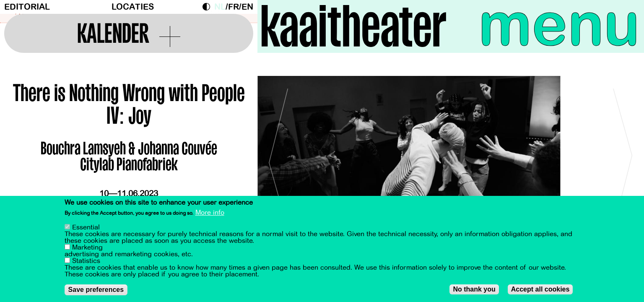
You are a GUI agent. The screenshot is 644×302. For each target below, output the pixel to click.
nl (220, 7)
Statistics (86, 261)
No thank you (474, 289)
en (247, 7)
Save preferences (96, 290)
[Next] (623, 159)
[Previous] (278, 159)
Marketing (87, 247)
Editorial (27, 7)
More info (210, 213)
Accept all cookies (540, 289)
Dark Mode (208, 7)
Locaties (133, 7)
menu (559, 25)
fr (234, 7)
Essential (86, 227)
